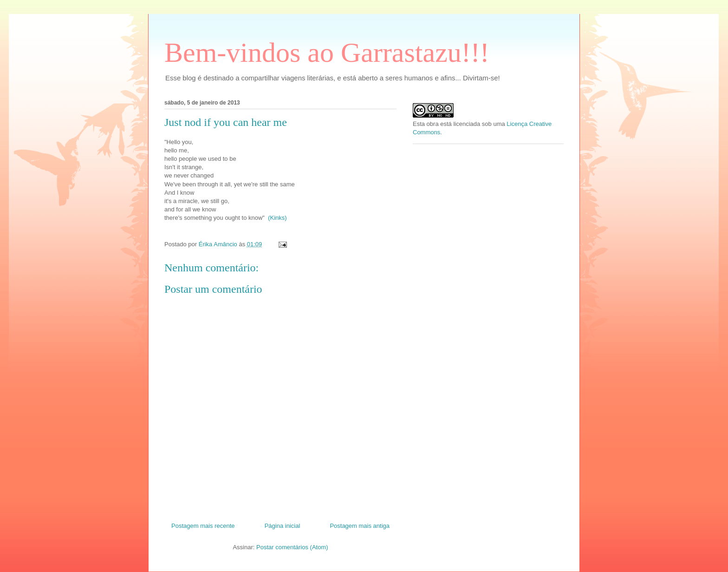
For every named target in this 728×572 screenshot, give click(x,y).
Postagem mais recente (203, 526)
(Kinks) (277, 218)
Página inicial (283, 526)
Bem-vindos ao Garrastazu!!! (327, 53)
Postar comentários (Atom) (292, 547)
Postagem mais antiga (360, 526)
